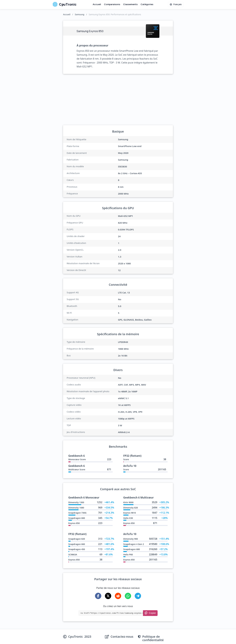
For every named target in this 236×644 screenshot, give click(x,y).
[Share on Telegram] (138, 596)
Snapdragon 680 (132, 549)
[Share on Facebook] (98, 596)
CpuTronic (64, 4)
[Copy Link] (150, 613)
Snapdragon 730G (77, 513)
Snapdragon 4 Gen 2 (134, 544)
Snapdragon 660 (77, 518)
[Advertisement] (118, 100)
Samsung (80, 14)
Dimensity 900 (131, 539)
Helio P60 (128, 555)
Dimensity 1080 (76, 508)
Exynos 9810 (130, 513)
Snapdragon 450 (77, 549)
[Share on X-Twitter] (108, 596)
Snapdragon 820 (77, 539)
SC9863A (73, 555)
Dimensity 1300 (76, 502)
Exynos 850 (74, 523)
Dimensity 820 (131, 508)
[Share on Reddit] (118, 596)
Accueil (97, 4)
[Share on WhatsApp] (128, 596)
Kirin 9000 (128, 502)
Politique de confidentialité (153, 638)
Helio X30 (128, 518)
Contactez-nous (122, 637)
